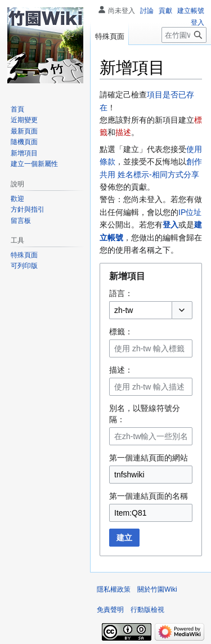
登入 (170, 225)
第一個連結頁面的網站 (149, 458)
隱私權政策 (114, 589)
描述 (123, 132)
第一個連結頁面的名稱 (149, 496)
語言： (121, 293)
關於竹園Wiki (157, 589)
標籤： (121, 332)
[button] (182, 310)
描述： (121, 370)
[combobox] (140, 310)
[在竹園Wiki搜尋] (184, 35)
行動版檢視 (147, 610)
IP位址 (190, 212)
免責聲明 (110, 610)
